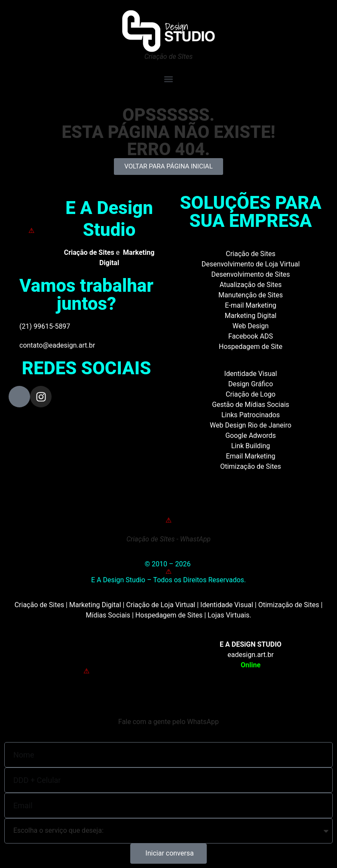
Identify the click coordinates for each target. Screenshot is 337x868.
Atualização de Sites (251, 285)
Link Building (251, 446)
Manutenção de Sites (251, 295)
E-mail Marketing (250, 305)
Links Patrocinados (251, 415)
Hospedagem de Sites (169, 615)
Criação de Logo (251, 394)
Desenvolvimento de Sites (250, 274)
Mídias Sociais (108, 615)
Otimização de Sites (251, 466)
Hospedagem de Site (251, 347)
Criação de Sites (250, 254)
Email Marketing (250, 456)
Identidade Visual (251, 374)
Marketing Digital (251, 316)
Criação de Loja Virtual (161, 605)
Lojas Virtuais (228, 615)
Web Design (251, 326)
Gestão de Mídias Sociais (251, 405)
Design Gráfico (251, 384)
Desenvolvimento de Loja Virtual (251, 264)
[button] (168, 79)
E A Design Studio (109, 219)
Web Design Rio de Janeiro (251, 425)
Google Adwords (251, 436)
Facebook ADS (251, 336)
